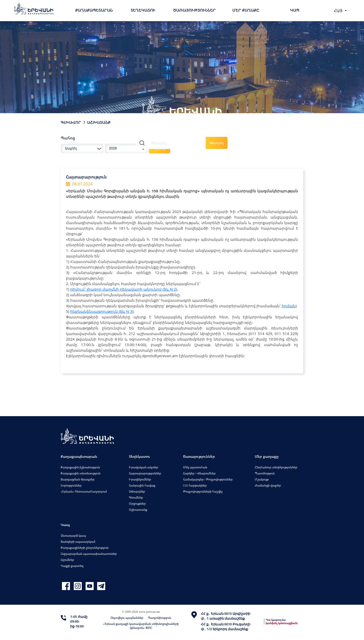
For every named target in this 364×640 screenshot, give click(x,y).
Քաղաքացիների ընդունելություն (85, 548)
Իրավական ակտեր (143, 467)
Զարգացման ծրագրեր (78, 479)
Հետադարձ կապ (73, 536)
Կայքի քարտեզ (72, 566)
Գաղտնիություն (160, 618)
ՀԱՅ (339, 11)
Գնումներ (136, 497)
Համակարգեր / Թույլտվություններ (208, 479)
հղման (289, 306)
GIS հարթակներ (195, 485)
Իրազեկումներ (140, 479)
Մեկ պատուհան (195, 467)
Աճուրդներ (137, 491)
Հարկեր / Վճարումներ (199, 473)
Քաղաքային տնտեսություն (81, 473)
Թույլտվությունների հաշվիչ (203, 491)
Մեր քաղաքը (246, 10)
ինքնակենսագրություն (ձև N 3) (102, 311)
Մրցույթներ (137, 504)
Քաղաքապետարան (94, 10)
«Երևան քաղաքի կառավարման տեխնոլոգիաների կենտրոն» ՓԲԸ (141, 626)
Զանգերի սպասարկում (78, 542)
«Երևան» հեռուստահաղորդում (84, 491)
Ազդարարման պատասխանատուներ (89, 554)
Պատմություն (265, 473)
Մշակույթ (262, 479)
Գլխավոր (71, 122)
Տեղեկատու (143, 10)
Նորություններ (71, 485)
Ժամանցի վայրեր (268, 485)
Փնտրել (217, 143)
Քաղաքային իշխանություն (80, 467)
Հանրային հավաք (142, 485)
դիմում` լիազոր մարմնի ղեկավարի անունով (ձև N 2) (124, 289)
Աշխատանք (99, 122)
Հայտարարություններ (145, 473)
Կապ (295, 10)
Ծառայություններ (194, 10)
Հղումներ (67, 560)
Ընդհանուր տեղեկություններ (276, 467)
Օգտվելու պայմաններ (127, 618)
